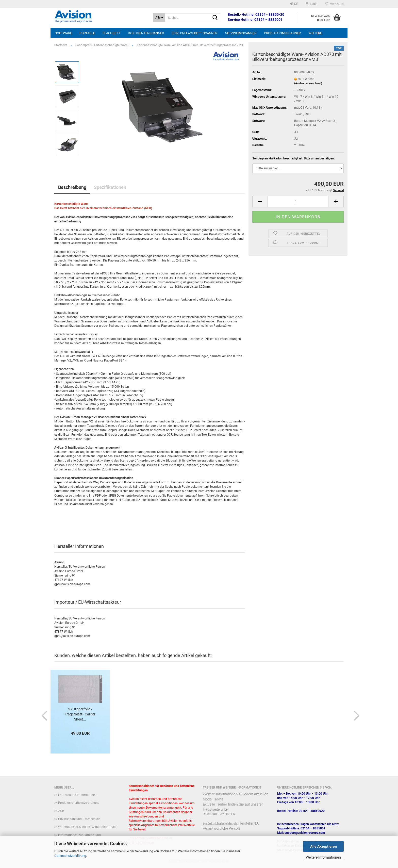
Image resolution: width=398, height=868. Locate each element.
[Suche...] (159, 18)
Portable (87, 33)
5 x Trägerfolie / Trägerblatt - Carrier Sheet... (80, 714)
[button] (294, 4)
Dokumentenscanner (146, 33)
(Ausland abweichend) (308, 83)
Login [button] (312, 4)
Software (63, 33)
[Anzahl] (298, 202)
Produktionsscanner (282, 33)
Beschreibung (72, 187)
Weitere (315, 33)
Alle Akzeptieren (324, 846)
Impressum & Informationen (77, 795)
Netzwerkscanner (241, 33)
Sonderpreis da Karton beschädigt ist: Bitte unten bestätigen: (293, 158)
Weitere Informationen (323, 857)
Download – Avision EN (219, 814)
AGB (61, 811)
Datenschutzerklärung (70, 856)
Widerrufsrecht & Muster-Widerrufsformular (87, 827)
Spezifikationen (110, 187)
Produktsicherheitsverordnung (79, 803)
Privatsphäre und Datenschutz (79, 819)
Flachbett (111, 33)
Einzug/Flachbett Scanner (194, 33)
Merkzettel (334, 4)
